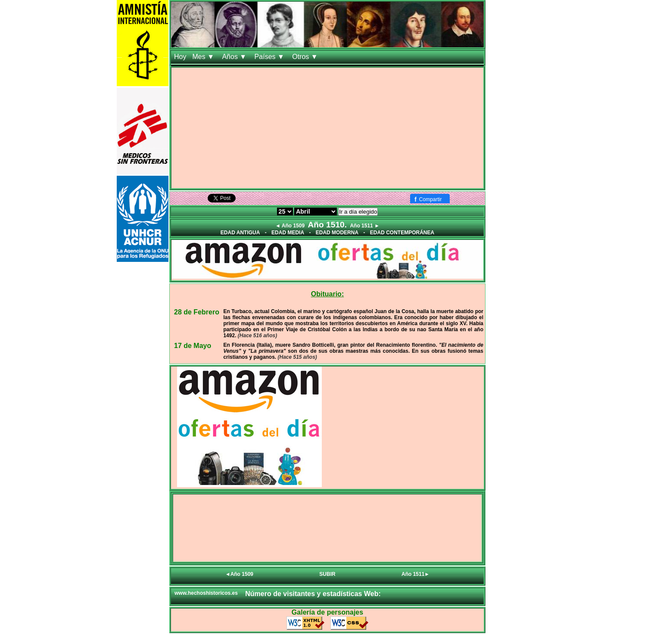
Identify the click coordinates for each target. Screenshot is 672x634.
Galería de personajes (327, 612)
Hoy (180, 57)
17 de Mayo (193, 346)
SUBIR (327, 574)
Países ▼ (271, 57)
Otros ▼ (306, 57)
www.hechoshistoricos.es (206, 593)
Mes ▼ (204, 57)
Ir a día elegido (358, 212)
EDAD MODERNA (337, 233)
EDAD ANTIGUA (240, 233)
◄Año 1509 (239, 574)
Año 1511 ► (365, 226)
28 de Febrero (197, 312)
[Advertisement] (327, 128)
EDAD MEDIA (288, 233)
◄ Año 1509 (290, 226)
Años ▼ (235, 57)
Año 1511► (415, 574)
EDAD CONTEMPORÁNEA (402, 233)
